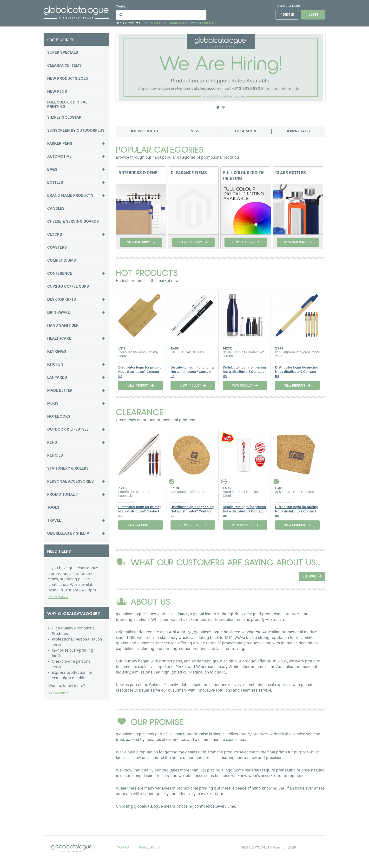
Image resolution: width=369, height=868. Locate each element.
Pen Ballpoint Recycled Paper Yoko (297, 354)
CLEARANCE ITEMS (189, 173)
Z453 (175, 348)
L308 (175, 488)
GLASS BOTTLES (291, 173)
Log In (313, 15)
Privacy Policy (150, 847)
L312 (122, 348)
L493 (227, 488)
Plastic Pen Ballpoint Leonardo (134, 494)
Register (287, 15)
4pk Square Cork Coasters (295, 492)
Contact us (58, 597)
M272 (227, 348)
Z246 (122, 488)
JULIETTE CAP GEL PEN (187, 352)
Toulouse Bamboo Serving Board (138, 354)
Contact (122, 6)
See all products (128, 23)
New (195, 131)
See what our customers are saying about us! (179, 23)
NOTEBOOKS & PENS (138, 173)
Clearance (246, 131)
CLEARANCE (140, 412)
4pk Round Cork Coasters (190, 492)
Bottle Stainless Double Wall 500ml (245, 354)
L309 (279, 488)
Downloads (298, 131)
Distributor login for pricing (140, 367)
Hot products (144, 131)
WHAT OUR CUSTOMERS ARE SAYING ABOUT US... (226, 562)
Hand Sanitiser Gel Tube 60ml (241, 494)
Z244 (279, 348)
